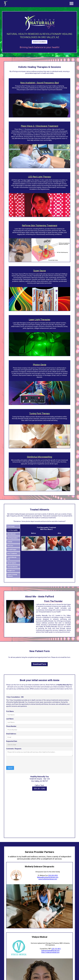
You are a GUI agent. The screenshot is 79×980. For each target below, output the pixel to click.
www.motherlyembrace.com (48, 880)
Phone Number (11, 727)
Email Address (11, 734)
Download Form (39, 664)
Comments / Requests (14, 749)
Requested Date (12, 742)
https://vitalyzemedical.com (50, 953)
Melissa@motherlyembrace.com (48, 878)
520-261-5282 (39, 789)
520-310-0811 (56, 949)
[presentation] (22, 761)
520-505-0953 (53, 876)
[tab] (13, 527)
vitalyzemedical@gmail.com (50, 951)
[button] (71, 4)
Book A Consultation (40, 42)
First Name (10, 712)
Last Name (10, 719)
